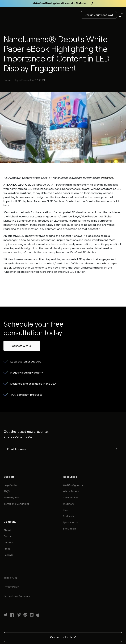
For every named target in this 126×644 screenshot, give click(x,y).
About (7, 530)
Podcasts (69, 516)
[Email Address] (63, 449)
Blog (66, 510)
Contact (9, 536)
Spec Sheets (70, 522)
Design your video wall (99, 15)
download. (107, 178)
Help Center (11, 485)
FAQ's (7, 491)
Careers (8, 542)
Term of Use (10, 578)
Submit (116, 449)
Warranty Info (12, 497)
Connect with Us (63, 637)
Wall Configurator (73, 485)
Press (7, 549)
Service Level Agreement (18, 596)
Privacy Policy (11, 587)
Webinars (68, 504)
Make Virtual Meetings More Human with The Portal (63, 3)
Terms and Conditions (16, 504)
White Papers (71, 491)
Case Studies (71, 497)
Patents (8, 555)
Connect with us (22, 346)
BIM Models (69, 529)
